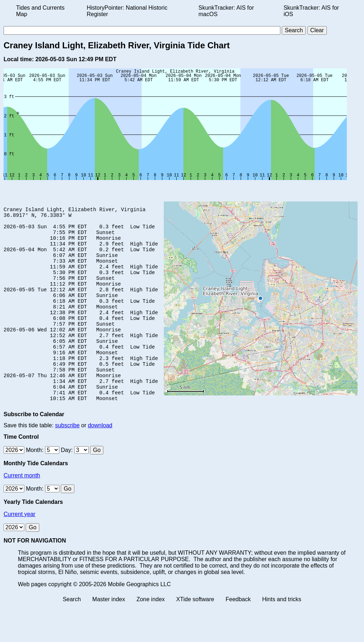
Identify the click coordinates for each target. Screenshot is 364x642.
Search (72, 636)
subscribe (67, 462)
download (100, 462)
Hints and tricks (282, 636)
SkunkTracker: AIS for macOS (226, 11)
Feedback (238, 636)
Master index (109, 636)
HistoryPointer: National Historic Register (127, 11)
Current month (22, 512)
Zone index (151, 636)
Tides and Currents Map (40, 11)
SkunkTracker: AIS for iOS (311, 11)
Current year (19, 551)
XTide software (195, 636)
